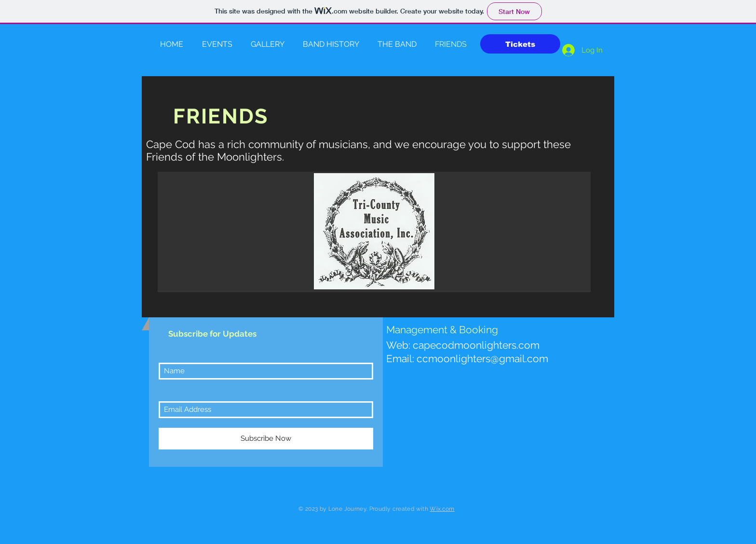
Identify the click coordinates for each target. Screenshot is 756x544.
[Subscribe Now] (266, 439)
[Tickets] (520, 44)
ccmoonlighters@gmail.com (482, 359)
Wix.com (442, 509)
